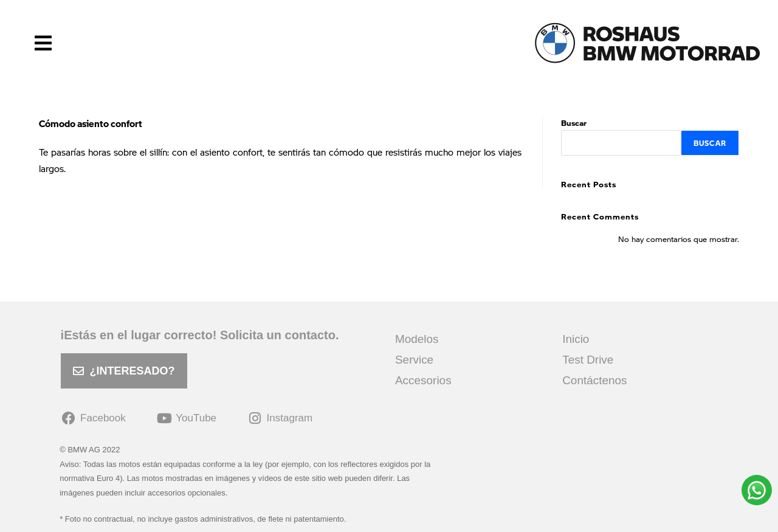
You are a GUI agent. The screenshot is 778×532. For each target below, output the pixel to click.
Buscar (574, 123)
